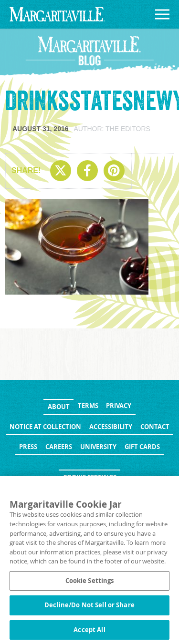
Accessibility (111, 427)
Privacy (119, 406)
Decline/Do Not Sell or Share (89, 608)
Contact (155, 427)
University (98, 447)
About (59, 407)
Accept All (89, 633)
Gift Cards (142, 447)
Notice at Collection (45, 427)
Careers (59, 447)
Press (28, 447)
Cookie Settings (90, 477)
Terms (88, 406)
